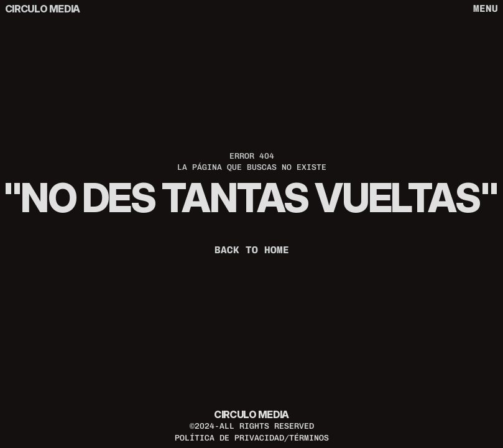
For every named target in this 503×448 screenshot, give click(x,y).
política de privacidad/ (232, 438)
